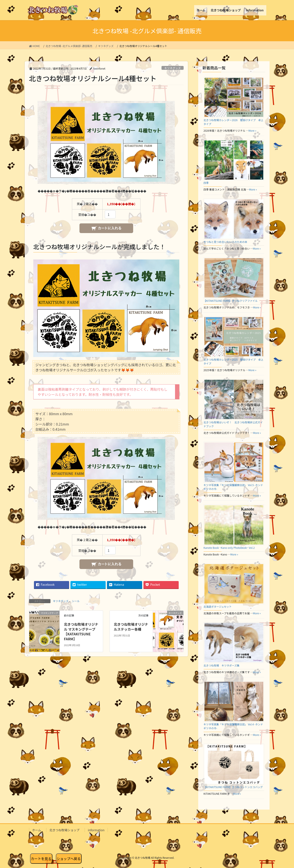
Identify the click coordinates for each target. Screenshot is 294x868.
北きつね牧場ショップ (64, 830)
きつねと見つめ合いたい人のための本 (225, 242)
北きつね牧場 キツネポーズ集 (222, 665)
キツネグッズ (173, 68)
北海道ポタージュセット (218, 606)
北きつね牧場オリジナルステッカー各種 (131, 627)
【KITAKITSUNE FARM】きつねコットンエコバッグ (233, 787)
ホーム (37, 830)
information (96, 830)
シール (76, 601)
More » (252, 130)
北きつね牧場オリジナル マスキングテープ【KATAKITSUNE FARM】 (81, 631)
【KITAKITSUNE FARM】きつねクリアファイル (231, 301)
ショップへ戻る (69, 859)
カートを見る (41, 859)
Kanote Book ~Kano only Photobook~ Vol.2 (229, 548)
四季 (206, 183)
